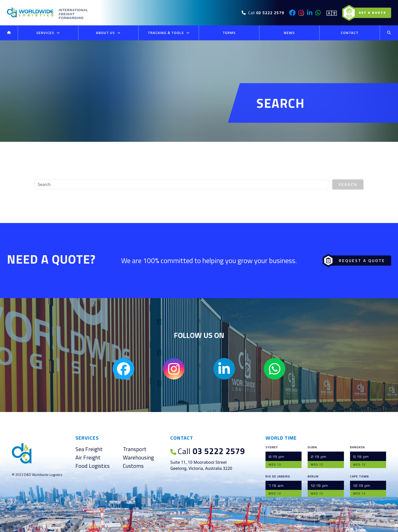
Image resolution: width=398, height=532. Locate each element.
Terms (229, 33)
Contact (350, 33)
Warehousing (138, 457)
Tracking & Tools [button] (169, 33)
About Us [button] (108, 33)
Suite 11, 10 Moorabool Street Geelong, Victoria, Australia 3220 (201, 465)
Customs (133, 466)
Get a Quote (368, 13)
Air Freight (88, 457)
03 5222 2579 (208, 451)
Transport (135, 449)
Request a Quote (355, 261)
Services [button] (48, 33)
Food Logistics (93, 466)
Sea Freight (89, 449)
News (289, 33)
